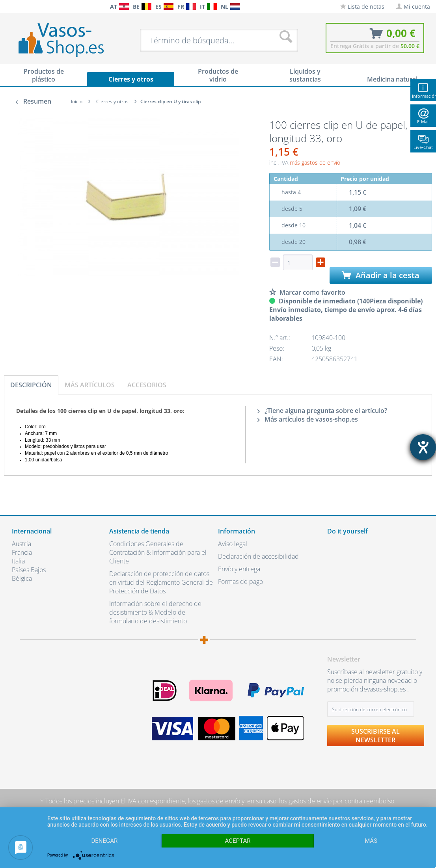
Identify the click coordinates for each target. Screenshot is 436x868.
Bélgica (22, 578)
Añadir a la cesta (381, 275)
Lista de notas (362, 7)
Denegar (104, 841)
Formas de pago (240, 582)
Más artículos (90, 385)
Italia (18, 561)
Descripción (31, 385)
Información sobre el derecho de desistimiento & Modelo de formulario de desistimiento (155, 612)
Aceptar (238, 841)
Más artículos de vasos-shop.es (308, 419)
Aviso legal (233, 544)
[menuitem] (8, 7)
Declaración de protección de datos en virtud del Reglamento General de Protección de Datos (161, 582)
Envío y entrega (239, 569)
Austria (21, 544)
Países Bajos (29, 570)
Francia (22, 552)
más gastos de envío (315, 163)
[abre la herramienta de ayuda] (423, 447)
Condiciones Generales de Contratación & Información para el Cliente (158, 552)
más (371, 841)
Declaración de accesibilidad (258, 556)
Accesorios (147, 385)
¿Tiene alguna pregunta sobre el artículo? (322, 411)
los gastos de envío (214, 801)
